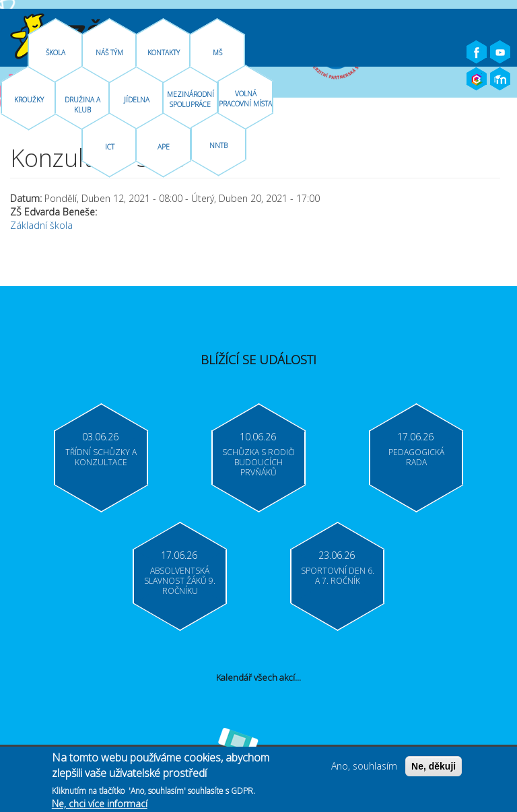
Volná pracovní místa (245, 99)
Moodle (500, 79)
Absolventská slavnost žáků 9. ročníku (180, 581)
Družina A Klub (82, 105)
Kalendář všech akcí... (258, 677)
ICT (110, 147)
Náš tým (109, 53)
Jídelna (137, 100)
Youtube (500, 53)
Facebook (477, 53)
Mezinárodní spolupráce (191, 99)
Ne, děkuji (434, 770)
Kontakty (164, 53)
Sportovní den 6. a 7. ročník (338, 576)
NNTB (218, 145)
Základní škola (41, 225)
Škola (56, 53)
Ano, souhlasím (364, 769)
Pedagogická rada (416, 457)
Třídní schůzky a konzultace (101, 457)
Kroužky (29, 100)
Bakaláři (477, 79)
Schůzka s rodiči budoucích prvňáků (258, 462)
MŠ (217, 53)
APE (164, 147)
